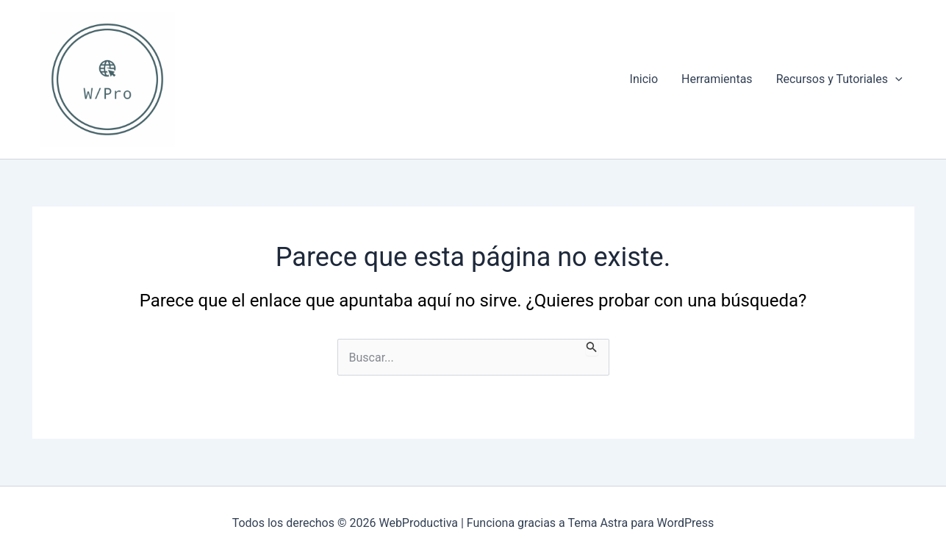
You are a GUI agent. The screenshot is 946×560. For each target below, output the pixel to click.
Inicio (644, 79)
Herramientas (717, 79)
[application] (895, 79)
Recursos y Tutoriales (839, 79)
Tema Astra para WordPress (641, 523)
